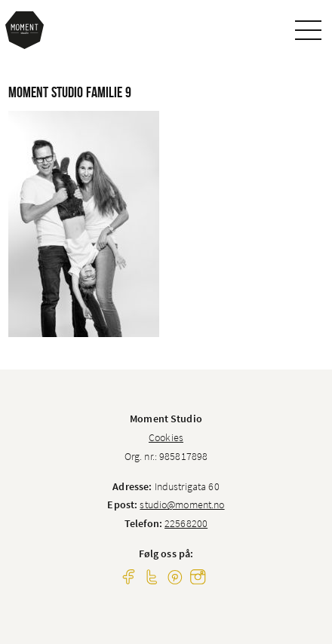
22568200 (186, 524)
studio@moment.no (182, 505)
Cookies (166, 438)
